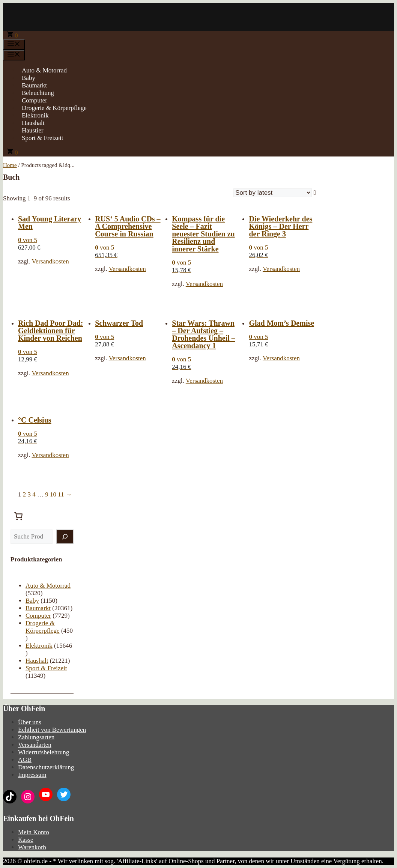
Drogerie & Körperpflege (54, 108)
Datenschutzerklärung (46, 767)
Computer (35, 100)
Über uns (30, 722)
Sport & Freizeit (42, 138)
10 (53, 494)
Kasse (26, 840)
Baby (29, 78)
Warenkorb (32, 847)
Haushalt (33, 123)
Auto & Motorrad (44, 70)
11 (61, 494)
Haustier (33, 130)
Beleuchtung (38, 93)
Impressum (32, 775)
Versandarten (35, 745)
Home (10, 165)
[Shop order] (273, 193)
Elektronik (35, 115)
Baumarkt (34, 85)
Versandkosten (50, 261)
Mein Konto (34, 832)
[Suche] (65, 537)
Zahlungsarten (36, 737)
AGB (25, 760)
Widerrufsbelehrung (44, 752)
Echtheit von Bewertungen (52, 730)
